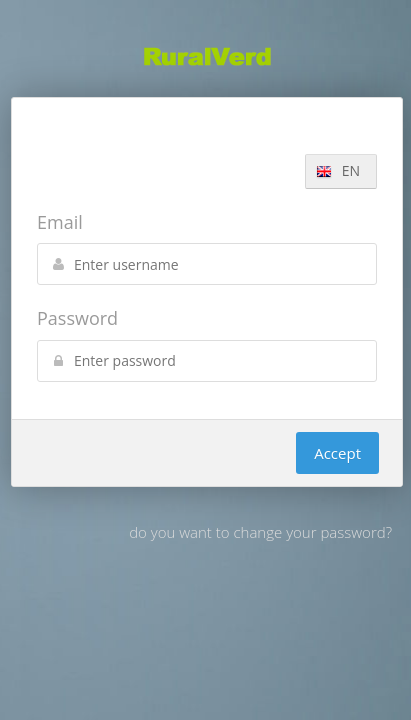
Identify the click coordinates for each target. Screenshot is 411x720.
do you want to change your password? (260, 532)
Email (60, 222)
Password (77, 318)
